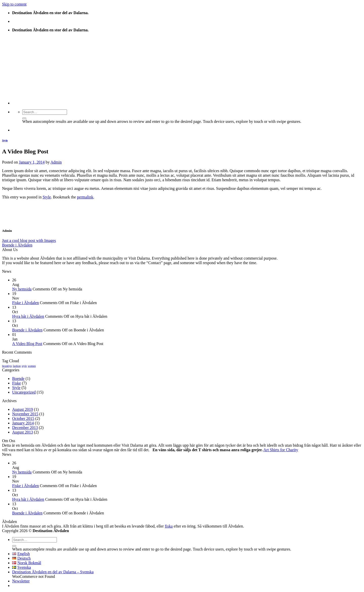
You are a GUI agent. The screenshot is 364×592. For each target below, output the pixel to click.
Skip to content (14, 4)
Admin (56, 162)
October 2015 (23, 418)
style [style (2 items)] (24, 366)
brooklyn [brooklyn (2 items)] (7, 366)
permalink (85, 197)
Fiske (17, 383)
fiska (169, 526)
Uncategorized (24, 392)
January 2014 (23, 423)
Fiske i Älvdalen (26, 303)
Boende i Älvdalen (17, 245)
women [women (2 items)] (32, 366)
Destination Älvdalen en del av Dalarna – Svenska (53, 572)
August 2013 (22, 432)
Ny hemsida (22, 289)
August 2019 (22, 409)
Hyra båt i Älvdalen (28, 316)
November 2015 (25, 414)
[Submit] (24, 118)
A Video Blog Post (27, 344)
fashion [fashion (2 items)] (17, 366)
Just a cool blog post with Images (29, 241)
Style (5, 140)
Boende (18, 379)
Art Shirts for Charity (281, 450)
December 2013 (25, 428)
